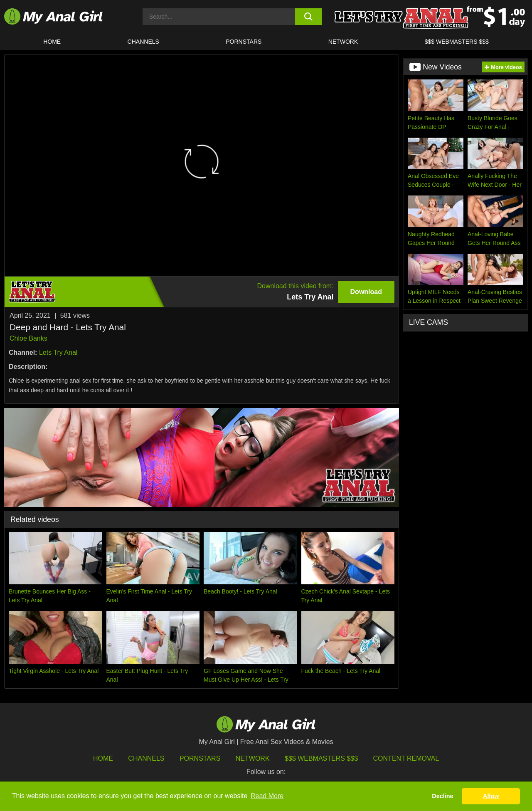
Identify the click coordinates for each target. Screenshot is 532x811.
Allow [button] (491, 796)
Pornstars (244, 42)
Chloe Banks (28, 338)
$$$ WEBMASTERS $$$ (457, 42)
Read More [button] (267, 796)
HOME (52, 42)
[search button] (309, 17)
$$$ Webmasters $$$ (321, 758)
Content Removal (406, 758)
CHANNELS (143, 42)
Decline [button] (442, 796)
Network (343, 42)
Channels (146, 758)
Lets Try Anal (58, 352)
